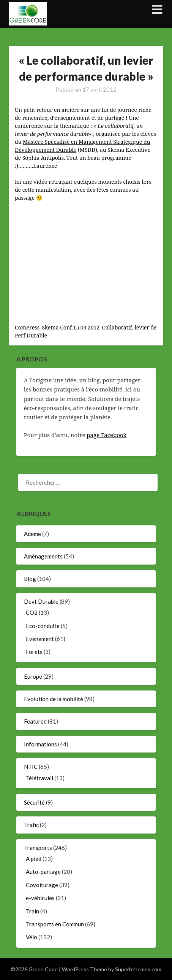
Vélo (32, 937)
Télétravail (39, 778)
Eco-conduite (43, 626)
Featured (35, 721)
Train (32, 911)
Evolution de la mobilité (54, 699)
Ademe (32, 534)
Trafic (31, 825)
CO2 (32, 612)
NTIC (31, 767)
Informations (40, 744)
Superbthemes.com (138, 969)
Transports (38, 848)
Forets (34, 652)
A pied (34, 859)
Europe (33, 676)
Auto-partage (43, 872)
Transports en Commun (55, 924)
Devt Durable (41, 601)
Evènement (40, 639)
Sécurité (34, 802)
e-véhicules (40, 898)
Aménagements (43, 556)
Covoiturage (42, 885)
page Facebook (107, 435)
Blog (30, 579)
